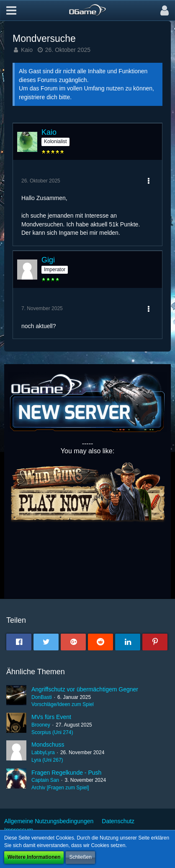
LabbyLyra (43, 752)
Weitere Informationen (34, 857)
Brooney (41, 725)
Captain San (45, 780)
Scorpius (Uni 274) (52, 732)
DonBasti (42, 697)
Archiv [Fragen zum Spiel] (60, 788)
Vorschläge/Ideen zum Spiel (63, 704)
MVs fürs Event (51, 717)
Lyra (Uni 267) (47, 760)
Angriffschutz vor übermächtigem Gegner (85, 689)
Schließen (80, 857)
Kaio (27, 50)
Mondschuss (48, 745)
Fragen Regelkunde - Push (66, 773)
